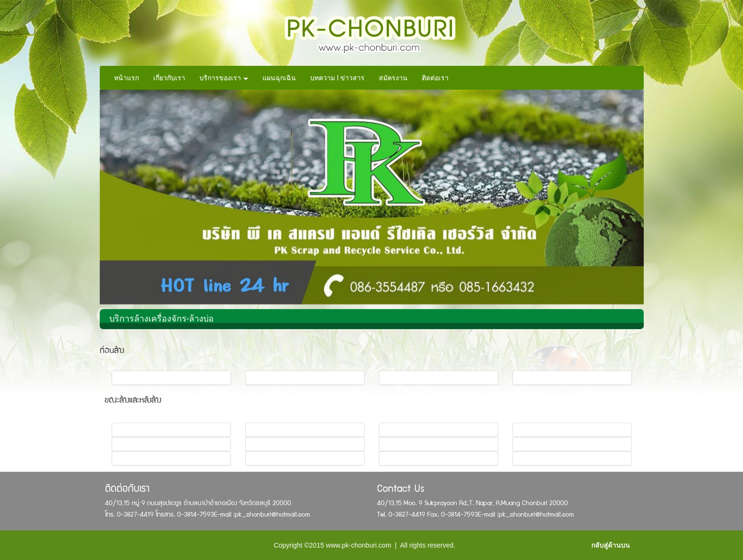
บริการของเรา (224, 78)
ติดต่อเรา (435, 78)
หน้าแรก (126, 78)
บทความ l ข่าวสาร (337, 78)
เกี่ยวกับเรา (169, 78)
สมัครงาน (393, 78)
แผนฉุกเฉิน (279, 78)
